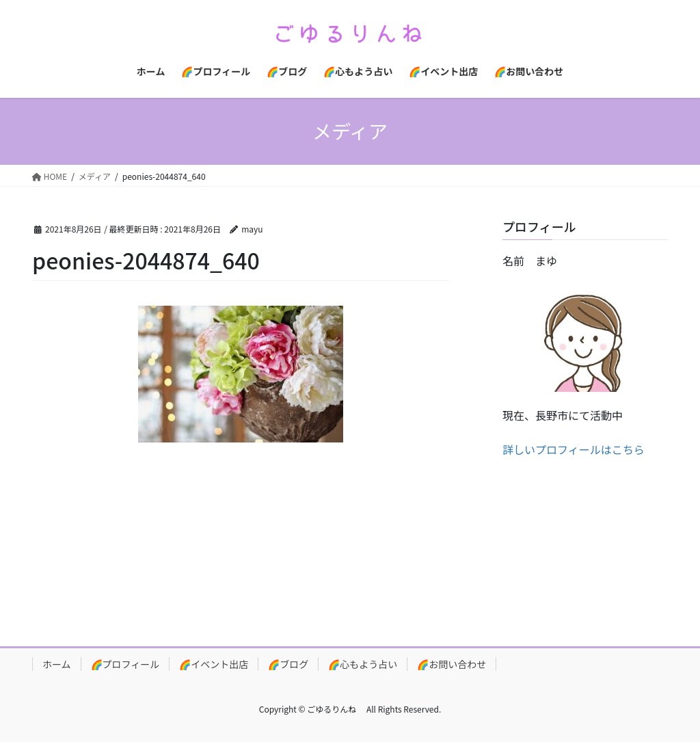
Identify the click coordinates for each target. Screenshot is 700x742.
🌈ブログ (288, 664)
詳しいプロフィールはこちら (574, 449)
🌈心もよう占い (363, 664)
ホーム (57, 664)
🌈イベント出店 (214, 664)
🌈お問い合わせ (452, 664)
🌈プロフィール (125, 664)
